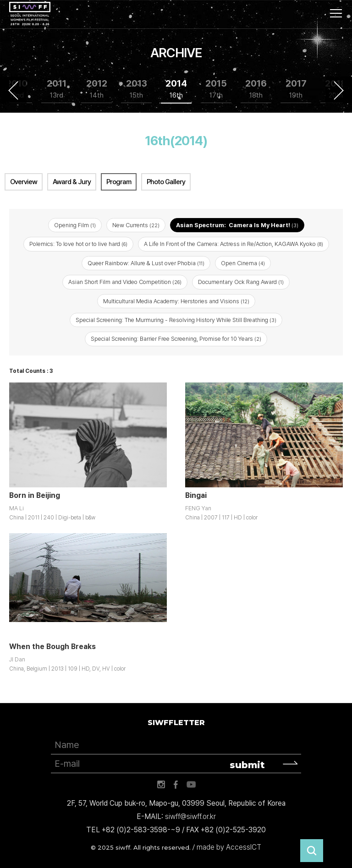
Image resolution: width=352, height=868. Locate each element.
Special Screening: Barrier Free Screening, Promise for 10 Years (176, 339)
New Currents (136, 225)
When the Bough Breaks (52, 647)
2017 (296, 89)
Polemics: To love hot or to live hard (78, 244)
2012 (97, 89)
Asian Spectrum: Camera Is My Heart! (237, 225)
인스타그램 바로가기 (161, 785)
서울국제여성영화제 (30, 14)
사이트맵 (336, 13)
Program (119, 182)
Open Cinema (243, 263)
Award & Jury (72, 182)
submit (247, 765)
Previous (13, 90)
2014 (176, 89)
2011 (57, 89)
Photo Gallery (166, 182)
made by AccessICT (229, 847)
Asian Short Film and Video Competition (125, 282)
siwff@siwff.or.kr (190, 816)
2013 (137, 89)
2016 (256, 89)
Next (339, 90)
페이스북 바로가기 (176, 785)
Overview (24, 182)
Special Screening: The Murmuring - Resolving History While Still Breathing (176, 320)
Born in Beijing (35, 495)
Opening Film (75, 225)
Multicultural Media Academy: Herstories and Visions (176, 301)
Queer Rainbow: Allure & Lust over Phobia (146, 263)
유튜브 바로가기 (191, 785)
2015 (216, 89)
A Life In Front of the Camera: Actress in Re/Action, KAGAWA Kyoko (234, 244)
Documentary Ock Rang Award (241, 282)
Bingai (196, 495)
